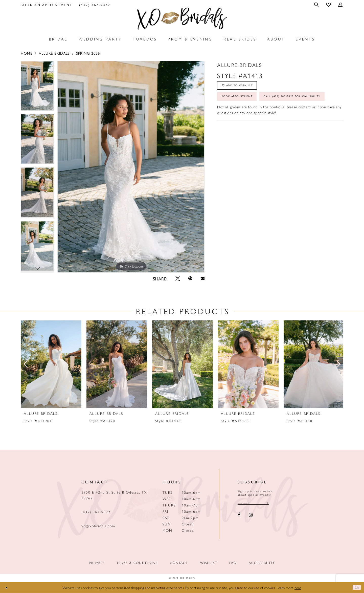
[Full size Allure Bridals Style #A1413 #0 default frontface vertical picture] (131, 167)
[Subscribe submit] (280, 504)
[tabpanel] (37, 88)
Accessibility (262, 563)
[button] (317, 5)
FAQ (233, 563)
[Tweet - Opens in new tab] (178, 278)
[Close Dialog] (8, 588)
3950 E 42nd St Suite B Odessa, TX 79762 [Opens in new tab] (114, 495)
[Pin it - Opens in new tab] (190, 278)
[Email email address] (260, 504)
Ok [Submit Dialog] (355, 588)
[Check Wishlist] (329, 4)
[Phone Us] (95, 5)
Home (27, 53)
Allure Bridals (54, 53)
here (298, 588)
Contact (179, 563)
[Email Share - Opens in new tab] (202, 279)
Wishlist (209, 563)
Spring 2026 (88, 53)
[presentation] (51, 364)
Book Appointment (245, 104)
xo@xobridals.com (98, 526)
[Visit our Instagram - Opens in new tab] (251, 517)
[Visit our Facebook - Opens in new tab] (239, 517)
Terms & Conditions (137, 563)
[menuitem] (47, 5)
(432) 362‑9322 (96, 512)
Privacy (97, 563)
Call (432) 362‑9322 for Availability (264, 119)
